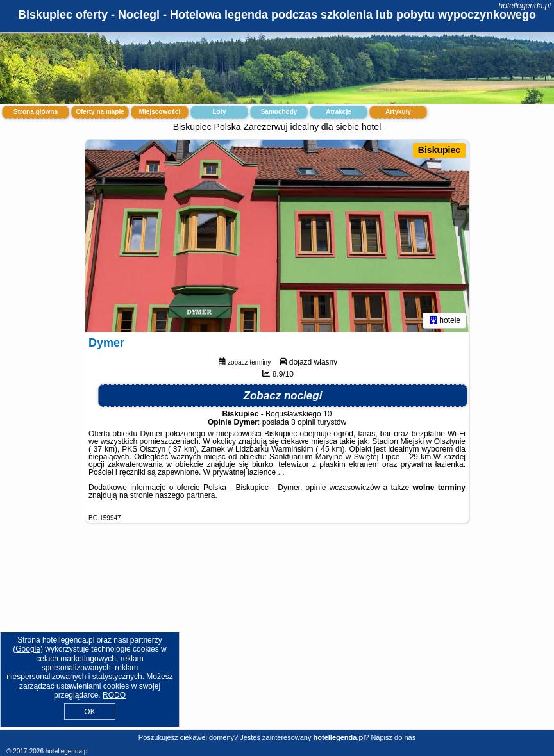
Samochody (279, 112)
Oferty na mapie (100, 112)
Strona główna (36, 112)
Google (28, 649)
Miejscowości (160, 112)
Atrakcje (338, 112)
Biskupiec (439, 150)
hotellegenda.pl (525, 6)
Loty (219, 112)
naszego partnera (185, 495)
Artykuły (398, 112)
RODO (114, 695)
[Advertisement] (277, 637)
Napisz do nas (393, 737)
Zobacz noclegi (283, 396)
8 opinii (303, 422)
